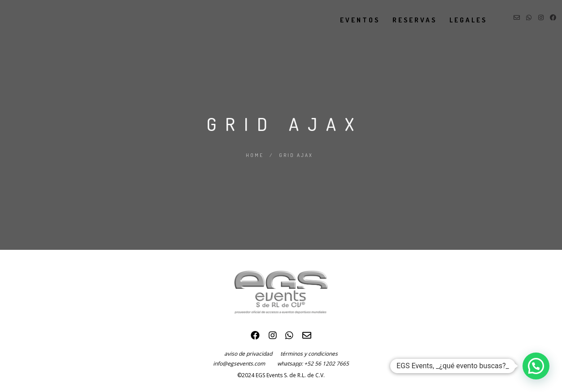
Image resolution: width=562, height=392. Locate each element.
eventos (351, 20)
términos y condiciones (309, 354)
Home (255, 155)
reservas (406, 20)
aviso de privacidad (252, 354)
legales (459, 20)
